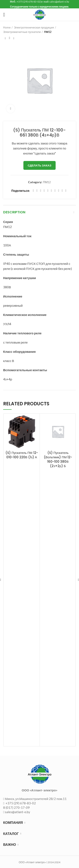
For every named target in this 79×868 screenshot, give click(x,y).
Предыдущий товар (5, 38)
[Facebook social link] (33, 191)
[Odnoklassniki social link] (52, 191)
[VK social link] (59, 191)
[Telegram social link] (62, 191)
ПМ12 (48, 32)
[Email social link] (41, 191)
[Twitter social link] (37, 191)
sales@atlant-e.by (17, 812)
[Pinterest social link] (44, 191)
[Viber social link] (66, 191)
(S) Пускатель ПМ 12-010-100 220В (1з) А (22, 455)
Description (14, 212)
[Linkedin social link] (48, 191)
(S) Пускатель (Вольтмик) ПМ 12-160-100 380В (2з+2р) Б (58, 459)
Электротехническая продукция (34, 27)
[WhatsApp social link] (55, 191)
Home (7, 27)
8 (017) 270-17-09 (16, 807)
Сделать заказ (39, 165)
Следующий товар (14, 38)
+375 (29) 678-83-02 (20, 803)
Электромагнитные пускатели (22, 32)
